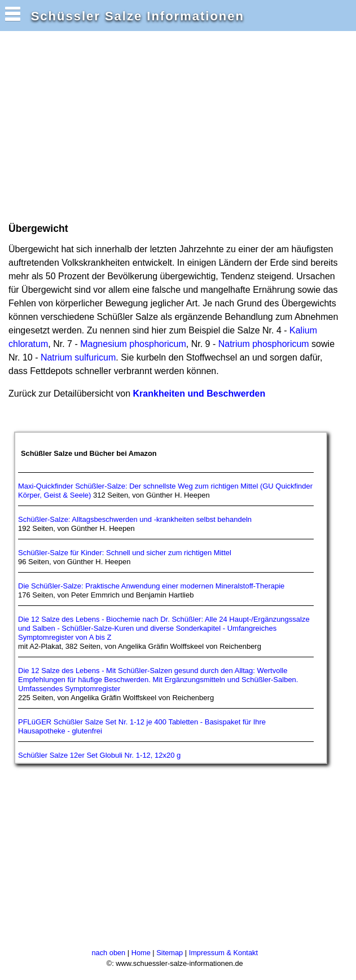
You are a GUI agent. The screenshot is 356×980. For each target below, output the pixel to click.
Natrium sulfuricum (78, 357)
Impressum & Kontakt (223, 953)
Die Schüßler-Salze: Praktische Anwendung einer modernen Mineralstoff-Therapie (151, 586)
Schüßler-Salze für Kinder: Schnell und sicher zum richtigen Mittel (125, 553)
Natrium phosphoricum (264, 344)
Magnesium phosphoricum (133, 344)
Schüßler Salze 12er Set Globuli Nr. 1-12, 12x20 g (99, 755)
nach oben (108, 953)
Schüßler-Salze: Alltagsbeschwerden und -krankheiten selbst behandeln (135, 519)
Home (141, 953)
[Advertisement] (138, 126)
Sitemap (170, 953)
